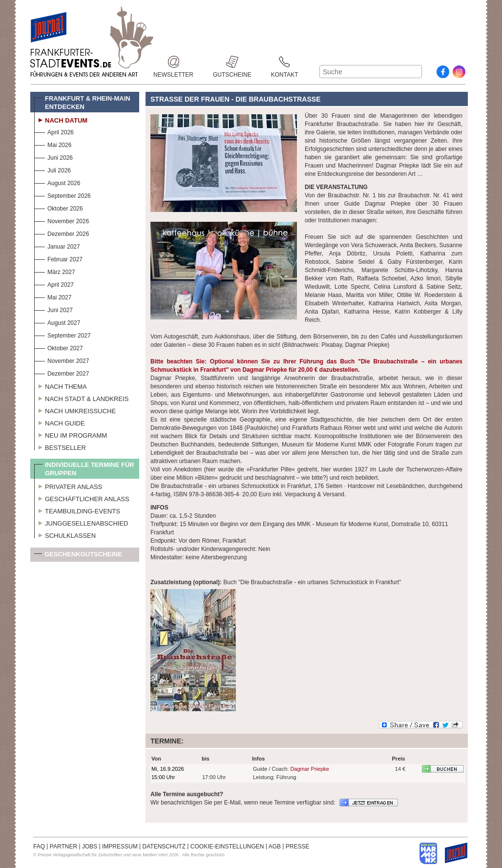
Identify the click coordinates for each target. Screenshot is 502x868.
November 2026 (62, 220)
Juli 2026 (52, 169)
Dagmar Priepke (309, 769)
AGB (275, 847)
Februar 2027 (58, 258)
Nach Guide (60, 422)
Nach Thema (61, 385)
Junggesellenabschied (81, 522)
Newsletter (173, 62)
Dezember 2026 (62, 233)
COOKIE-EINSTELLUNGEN (227, 847)
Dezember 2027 (62, 372)
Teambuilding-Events (77, 510)
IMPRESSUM (120, 847)
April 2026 (54, 131)
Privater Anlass (68, 486)
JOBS (90, 847)
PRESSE (298, 847)
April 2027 (54, 284)
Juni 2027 (53, 309)
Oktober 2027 (59, 347)
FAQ (39, 847)
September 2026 (63, 195)
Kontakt (285, 62)
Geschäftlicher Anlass (82, 498)
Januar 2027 (57, 245)
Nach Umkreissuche (75, 410)
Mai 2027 (53, 296)
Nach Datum (61, 119)
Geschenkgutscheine (78, 556)
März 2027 (55, 271)
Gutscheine (232, 62)
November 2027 (62, 360)
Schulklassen (65, 534)
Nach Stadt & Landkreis (81, 398)
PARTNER (63, 847)
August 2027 (57, 322)
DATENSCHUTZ (164, 847)
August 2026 (57, 182)
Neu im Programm (71, 434)
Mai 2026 (53, 144)
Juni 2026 (53, 157)
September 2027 (63, 334)
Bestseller (60, 446)
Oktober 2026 (59, 207)
